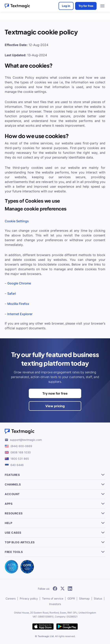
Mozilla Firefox (18, 304)
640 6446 (17, 465)
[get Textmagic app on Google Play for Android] (67, 627)
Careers (11, 598)
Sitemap (84, 598)
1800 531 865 (20, 459)
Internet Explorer (20, 314)
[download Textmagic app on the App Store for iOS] (43, 627)
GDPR (71, 598)
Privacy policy (29, 598)
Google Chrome (19, 283)
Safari (12, 293)
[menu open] (103, 6)
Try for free (86, 6)
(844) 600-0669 (21, 446)
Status (98, 598)
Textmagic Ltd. (46, 636)
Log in (66, 6)
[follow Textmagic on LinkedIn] (70, 589)
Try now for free (55, 393)
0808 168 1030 (21, 452)
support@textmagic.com (26, 440)
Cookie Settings (17, 221)
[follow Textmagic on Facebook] (55, 589)
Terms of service (53, 598)
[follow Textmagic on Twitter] (62, 589)
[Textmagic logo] (55, 431)
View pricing (55, 406)
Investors (55, 604)
